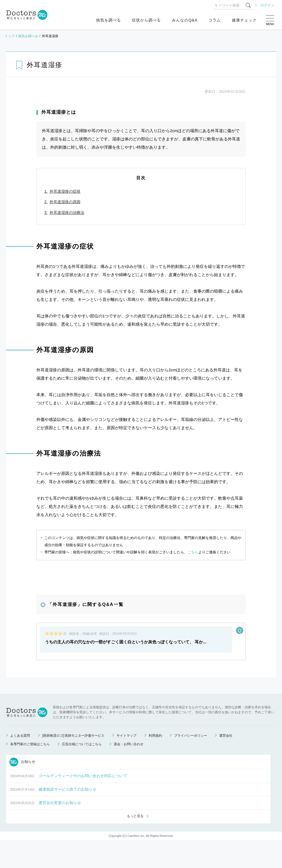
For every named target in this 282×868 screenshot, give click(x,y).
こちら (193, 552)
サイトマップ (126, 763)
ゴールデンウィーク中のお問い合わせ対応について (83, 803)
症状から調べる (146, 20)
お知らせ (22, 789)
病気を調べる (109, 20)
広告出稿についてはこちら (82, 771)
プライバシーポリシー (191, 763)
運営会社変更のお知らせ (60, 830)
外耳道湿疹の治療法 (67, 213)
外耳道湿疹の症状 (65, 191)
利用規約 (155, 763)
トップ (10, 36)
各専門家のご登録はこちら (30, 771)
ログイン (267, 5)
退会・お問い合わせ (129, 771)
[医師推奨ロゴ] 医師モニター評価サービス (73, 763)
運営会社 (226, 763)
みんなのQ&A (185, 20)
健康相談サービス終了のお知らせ (67, 817)
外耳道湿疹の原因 (65, 202)
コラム (215, 20)
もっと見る (135, 843)
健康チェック (244, 20)
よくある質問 (20, 763)
